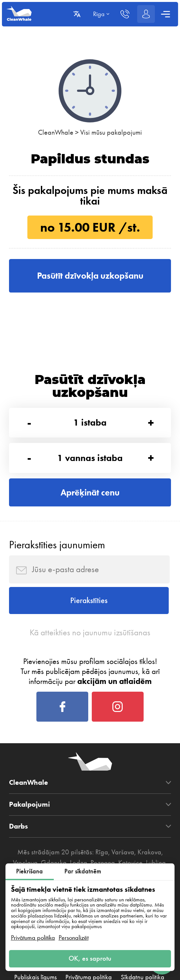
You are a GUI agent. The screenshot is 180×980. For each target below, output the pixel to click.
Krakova (149, 858)
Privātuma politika (33, 937)
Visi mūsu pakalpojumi (111, 132)
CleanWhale (56, 132)
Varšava (123, 858)
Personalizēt (74, 937)
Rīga (102, 858)
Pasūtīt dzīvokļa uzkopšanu (90, 276)
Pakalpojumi (29, 811)
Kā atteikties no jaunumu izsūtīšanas (90, 637)
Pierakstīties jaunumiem (57, 548)
